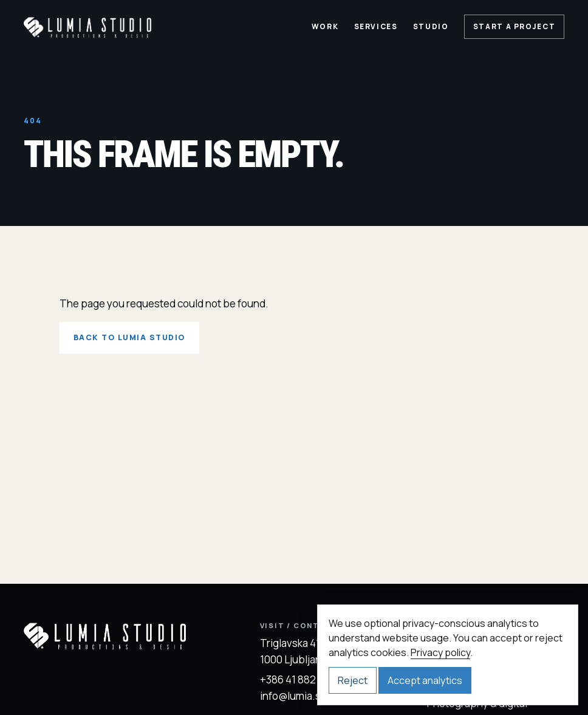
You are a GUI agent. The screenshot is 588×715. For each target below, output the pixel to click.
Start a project (514, 27)
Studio (431, 27)
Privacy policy (440, 652)
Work (325, 27)
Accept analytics (425, 680)
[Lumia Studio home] (88, 27)
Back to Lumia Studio (129, 337)
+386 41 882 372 (297, 679)
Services (376, 27)
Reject (353, 680)
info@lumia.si (292, 696)
